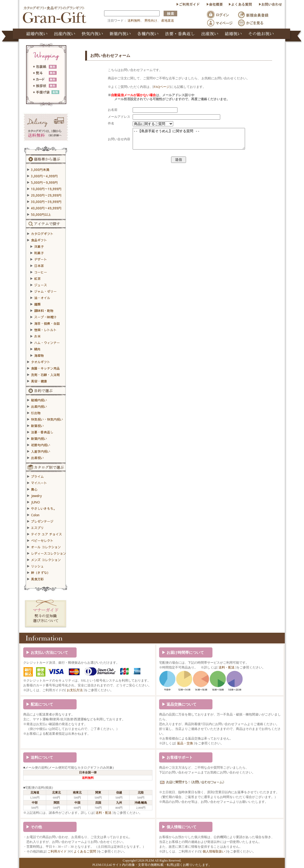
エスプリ (37, 528)
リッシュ (37, 566)
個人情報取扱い (214, 851)
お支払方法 (75, 690)
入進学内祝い (41, 451)
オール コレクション (46, 547)
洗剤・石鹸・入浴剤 (45, 375)
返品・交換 (185, 743)
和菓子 (39, 253)
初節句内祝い (41, 445)
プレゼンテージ (42, 521)
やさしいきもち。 (44, 509)
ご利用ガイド (57, 851)
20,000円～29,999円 (46, 195)
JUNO (35, 502)
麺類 (37, 304)
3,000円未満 (40, 170)
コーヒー (41, 272)
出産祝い (37, 458)
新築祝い (37, 426)
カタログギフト (42, 234)
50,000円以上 (41, 214)
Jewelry (36, 496)
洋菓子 (39, 247)
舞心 (34, 489)
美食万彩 (37, 579)
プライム (37, 476)
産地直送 (168, 21)
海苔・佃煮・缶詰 (47, 323)
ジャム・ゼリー (45, 291)
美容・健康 (39, 381)
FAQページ (158, 87)
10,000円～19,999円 (46, 189)
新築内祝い (39, 439)
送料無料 (134, 21)
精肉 (37, 349)
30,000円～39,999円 (46, 202)
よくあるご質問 (85, 851)
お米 (37, 336)
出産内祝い (39, 406)
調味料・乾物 (44, 311)
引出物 (36, 413)
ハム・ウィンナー (47, 343)
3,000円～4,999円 (44, 176)
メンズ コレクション (46, 560)
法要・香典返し (42, 432)
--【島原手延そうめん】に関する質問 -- (191, 141)
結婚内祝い (39, 400)
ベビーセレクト (42, 541)
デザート (41, 259)
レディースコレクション (49, 553)
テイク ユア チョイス (46, 534)
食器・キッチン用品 (45, 368)
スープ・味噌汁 (45, 317)
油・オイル (42, 298)
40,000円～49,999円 (46, 208)
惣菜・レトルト (45, 330)
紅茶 (37, 279)
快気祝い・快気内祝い (47, 419)
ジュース (41, 285)
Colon (35, 515)
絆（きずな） (41, 573)
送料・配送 (227, 667)
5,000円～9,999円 (44, 182)
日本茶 (39, 266)
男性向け (151, 21)
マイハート (39, 483)
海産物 (39, 355)
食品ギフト (39, 240)
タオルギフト (41, 362)
